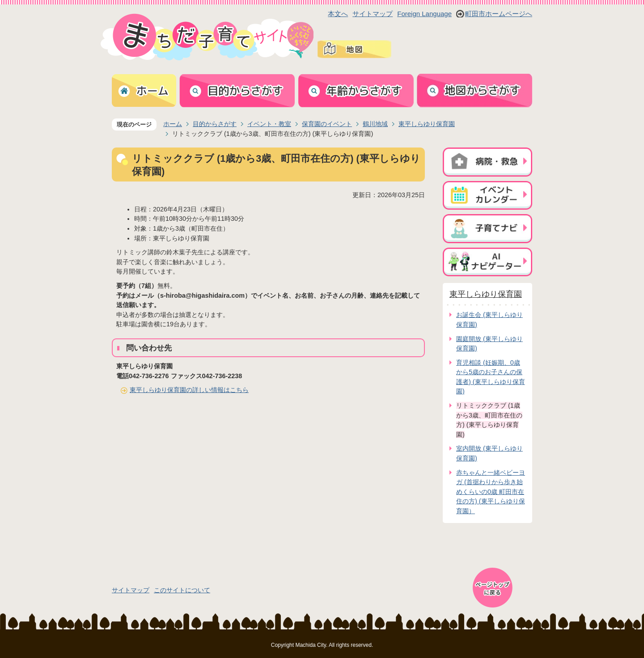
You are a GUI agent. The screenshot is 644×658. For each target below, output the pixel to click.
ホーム (173, 124)
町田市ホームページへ (499, 14)
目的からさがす (215, 124)
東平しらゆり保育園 (427, 124)
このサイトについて (182, 590)
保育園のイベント (327, 124)
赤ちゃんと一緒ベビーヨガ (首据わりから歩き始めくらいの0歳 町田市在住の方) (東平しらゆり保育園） (491, 492)
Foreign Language (424, 14)
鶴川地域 (375, 124)
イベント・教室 (269, 124)
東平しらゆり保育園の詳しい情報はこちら (189, 390)
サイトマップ (373, 14)
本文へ (338, 14)
